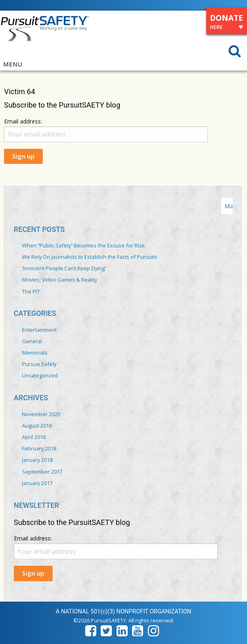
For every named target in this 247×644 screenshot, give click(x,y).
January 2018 (37, 460)
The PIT (31, 291)
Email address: (23, 121)
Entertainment (39, 330)
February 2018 (39, 448)
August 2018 (37, 426)
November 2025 (41, 414)
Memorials (35, 353)
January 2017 (37, 483)
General (32, 341)
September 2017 (42, 472)
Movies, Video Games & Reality (60, 280)
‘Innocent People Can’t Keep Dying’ (64, 268)
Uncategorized (40, 375)
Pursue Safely (39, 364)
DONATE (226, 23)
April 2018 (34, 437)
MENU (13, 64)
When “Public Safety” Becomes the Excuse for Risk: (84, 245)
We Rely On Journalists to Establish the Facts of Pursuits (90, 257)
